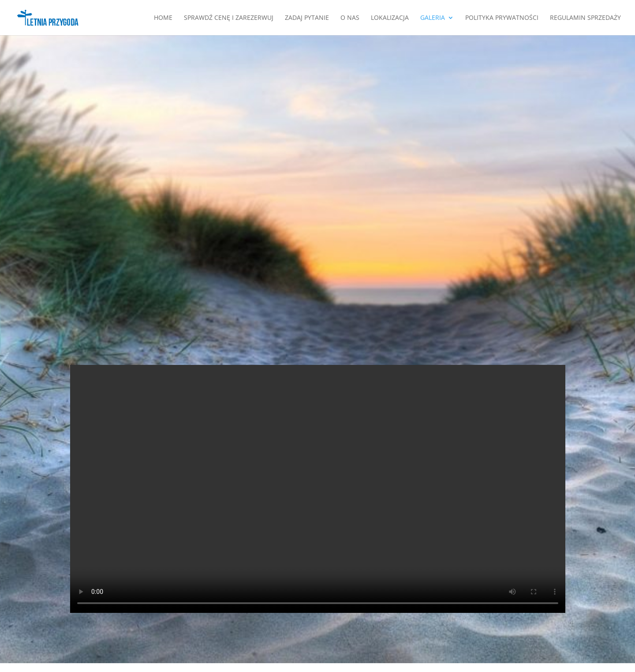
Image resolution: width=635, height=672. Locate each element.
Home (163, 18)
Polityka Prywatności (502, 18)
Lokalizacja (390, 18)
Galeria (433, 18)
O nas (350, 18)
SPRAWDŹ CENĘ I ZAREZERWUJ (229, 18)
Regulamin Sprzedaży (585, 18)
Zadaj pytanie (307, 18)
